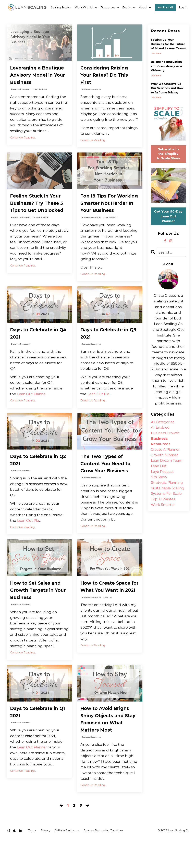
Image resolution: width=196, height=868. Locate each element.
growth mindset (41, 237)
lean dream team (167, 462)
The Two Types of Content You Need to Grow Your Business (108, 486)
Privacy (45, 860)
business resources (21, 100)
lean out (108, 630)
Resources (110, 8)
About (145, 8)
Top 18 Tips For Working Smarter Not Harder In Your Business (109, 217)
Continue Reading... (23, 148)
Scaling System (61, 8)
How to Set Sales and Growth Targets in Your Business (38, 614)
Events (129, 8)
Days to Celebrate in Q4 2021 (36, 353)
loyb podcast (40, 100)
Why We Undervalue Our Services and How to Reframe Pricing (167, 88)
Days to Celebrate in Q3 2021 (107, 353)
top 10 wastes (163, 502)
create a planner (166, 451)
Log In (183, 8)
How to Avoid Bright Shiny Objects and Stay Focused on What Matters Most (107, 747)
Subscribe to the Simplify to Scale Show (168, 154)
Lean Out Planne (32, 415)
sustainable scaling (168, 490)
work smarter (163, 507)
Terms (32, 860)
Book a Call (165, 7)
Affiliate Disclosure (67, 860)
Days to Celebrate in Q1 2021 (36, 739)
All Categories (163, 422)
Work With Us (86, 8)
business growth (166, 434)
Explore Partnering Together (103, 860)
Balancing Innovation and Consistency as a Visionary (166, 66)
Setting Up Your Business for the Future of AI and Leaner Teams (168, 44)
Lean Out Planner (33, 775)
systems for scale (167, 496)
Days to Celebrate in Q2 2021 (36, 482)
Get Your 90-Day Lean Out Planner (168, 216)
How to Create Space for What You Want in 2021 (109, 614)
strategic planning (167, 485)
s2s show (156, 53)
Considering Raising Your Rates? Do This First (107, 76)
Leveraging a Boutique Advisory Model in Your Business (35, 81)
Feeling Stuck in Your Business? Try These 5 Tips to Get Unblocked (39, 217)
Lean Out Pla (99, 415)
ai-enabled (161, 428)
